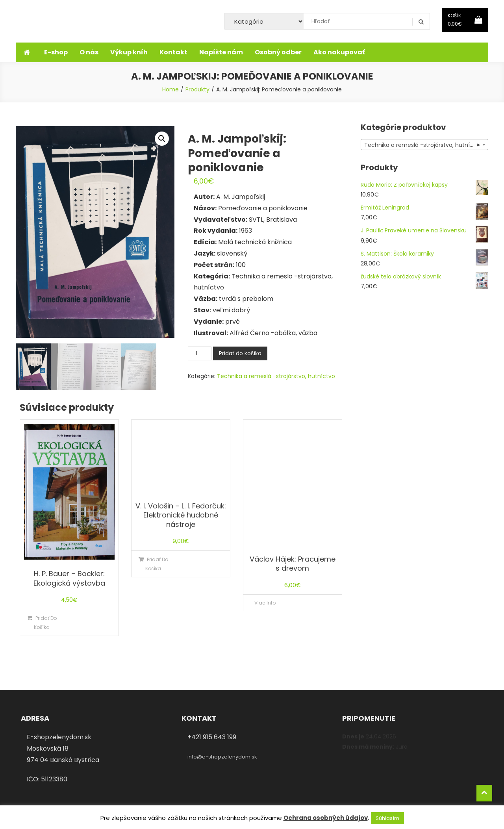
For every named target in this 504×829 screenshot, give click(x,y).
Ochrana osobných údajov (326, 818)
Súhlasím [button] (387, 818)
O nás (89, 52)
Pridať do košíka (240, 353)
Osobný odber (278, 52)
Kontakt (173, 52)
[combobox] (424, 145)
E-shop (56, 52)
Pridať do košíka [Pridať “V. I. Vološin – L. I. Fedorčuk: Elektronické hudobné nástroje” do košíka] (157, 564)
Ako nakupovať (339, 52)
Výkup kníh (129, 52)
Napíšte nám (221, 52)
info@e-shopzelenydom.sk (222, 757)
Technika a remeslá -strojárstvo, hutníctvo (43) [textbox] (426, 145)
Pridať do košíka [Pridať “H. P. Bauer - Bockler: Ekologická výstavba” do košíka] (45, 623)
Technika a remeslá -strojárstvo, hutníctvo (276, 376)
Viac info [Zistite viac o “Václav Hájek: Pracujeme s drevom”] (265, 603)
